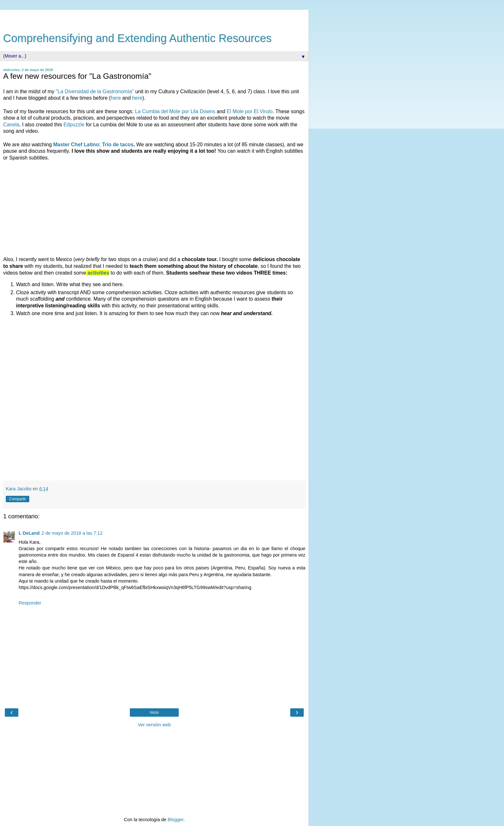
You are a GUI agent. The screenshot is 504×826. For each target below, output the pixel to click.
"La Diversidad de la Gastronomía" (95, 91)
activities (98, 273)
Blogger (176, 820)
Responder (30, 603)
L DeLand (29, 533)
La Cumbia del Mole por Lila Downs (175, 111)
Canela (11, 125)
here (116, 98)
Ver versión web (154, 725)
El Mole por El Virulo (250, 111)
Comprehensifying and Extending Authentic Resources (137, 38)
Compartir (18, 499)
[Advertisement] (154, 18)
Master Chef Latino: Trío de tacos (93, 145)
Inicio (154, 713)
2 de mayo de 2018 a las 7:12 (72, 533)
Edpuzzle (74, 125)
